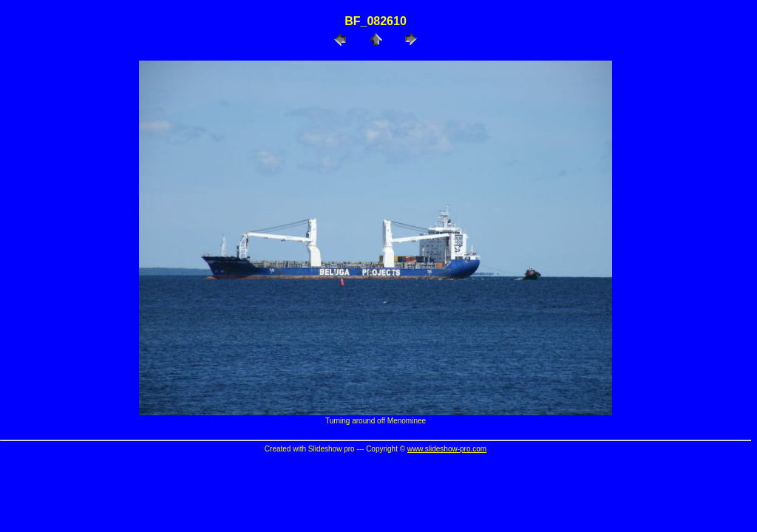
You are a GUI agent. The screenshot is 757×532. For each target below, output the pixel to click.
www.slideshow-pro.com (447, 449)
